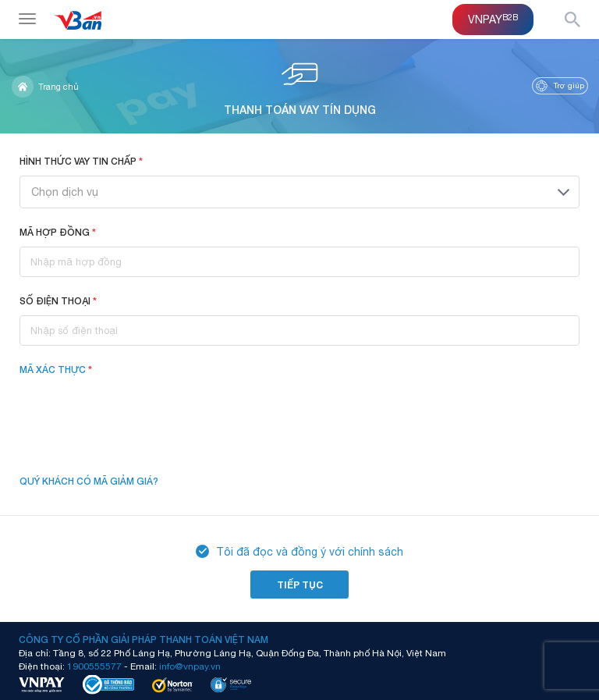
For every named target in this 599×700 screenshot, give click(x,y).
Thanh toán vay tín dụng (300, 86)
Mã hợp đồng (58, 232)
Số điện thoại (58, 301)
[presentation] (138, 415)
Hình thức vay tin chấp (81, 161)
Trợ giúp (560, 86)
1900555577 (94, 666)
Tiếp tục (300, 585)
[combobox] (299, 192)
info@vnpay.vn (190, 666)
